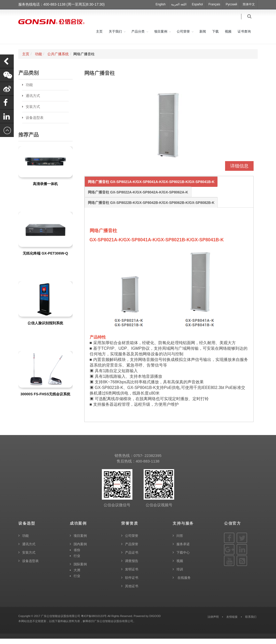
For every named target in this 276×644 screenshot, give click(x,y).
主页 (99, 37)
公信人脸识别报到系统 (45, 328)
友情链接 (232, 622)
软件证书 (132, 583)
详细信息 (239, 171)
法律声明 (213, 622)
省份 (77, 555)
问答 (180, 541)
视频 (228, 37)
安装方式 (33, 112)
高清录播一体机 (45, 189)
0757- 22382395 (148, 461)
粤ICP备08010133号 (94, 621)
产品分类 (138, 37)
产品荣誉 (132, 549)
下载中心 (183, 558)
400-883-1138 (148, 466)
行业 (77, 561)
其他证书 (132, 591)
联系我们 (251, 622)
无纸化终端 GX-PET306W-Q (45, 259)
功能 (38, 59)
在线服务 (184, 583)
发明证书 (132, 575)
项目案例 (161, 37)
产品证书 (132, 558)
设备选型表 (35, 123)
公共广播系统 (58, 59)
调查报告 (132, 566)
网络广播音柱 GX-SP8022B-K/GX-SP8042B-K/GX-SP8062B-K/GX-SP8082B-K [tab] (151, 208)
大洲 (77, 575)
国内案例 (80, 549)
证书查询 (244, 37)
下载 (215, 37)
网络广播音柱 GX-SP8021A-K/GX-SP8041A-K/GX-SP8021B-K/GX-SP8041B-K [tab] (151, 187)
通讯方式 (33, 101)
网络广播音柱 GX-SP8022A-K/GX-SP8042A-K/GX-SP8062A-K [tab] (138, 198)
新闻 (203, 37)
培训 (180, 575)
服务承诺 (183, 549)
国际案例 (80, 570)
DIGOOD (155, 621)
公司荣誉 (183, 37)
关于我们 (115, 37)
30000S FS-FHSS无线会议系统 (45, 400)
